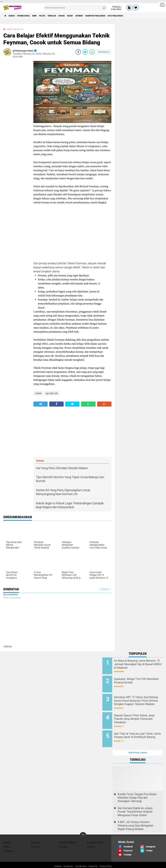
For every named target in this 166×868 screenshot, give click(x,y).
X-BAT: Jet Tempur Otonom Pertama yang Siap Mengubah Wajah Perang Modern (135, 818)
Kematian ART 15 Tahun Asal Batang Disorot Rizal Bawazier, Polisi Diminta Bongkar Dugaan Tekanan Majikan (142, 700)
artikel (10, 29)
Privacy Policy (108, 859)
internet (108, 16)
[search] (75, 8)
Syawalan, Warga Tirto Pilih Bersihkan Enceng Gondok (140, 679)
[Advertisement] (17, 111)
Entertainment (68, 835)
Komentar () (104, 52)
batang (83, 16)
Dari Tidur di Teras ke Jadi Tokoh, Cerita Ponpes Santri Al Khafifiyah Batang (142, 732)
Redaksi (55, 859)
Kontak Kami (80, 859)
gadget (95, 16)
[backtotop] (83, 827)
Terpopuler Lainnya (138, 745)
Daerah (15, 16)
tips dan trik (21, 29)
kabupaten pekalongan (129, 16)
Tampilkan (105, 589)
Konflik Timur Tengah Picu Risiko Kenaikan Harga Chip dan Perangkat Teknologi (137, 790)
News (46, 16)
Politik (57, 16)
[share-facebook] (78, 52)
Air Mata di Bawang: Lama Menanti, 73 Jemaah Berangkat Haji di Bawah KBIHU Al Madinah (140, 666)
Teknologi (70, 16)
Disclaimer (66, 859)
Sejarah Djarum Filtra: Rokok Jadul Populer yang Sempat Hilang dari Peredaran (141, 715)
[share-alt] (40, 404)
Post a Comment (12, 598)
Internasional (31, 16)
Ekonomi (36, 835)
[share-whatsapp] (92, 52)
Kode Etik (94, 859)
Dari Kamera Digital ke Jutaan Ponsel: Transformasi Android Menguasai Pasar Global (135, 804)
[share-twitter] (85, 52)
